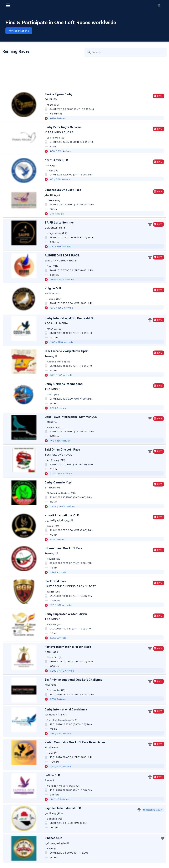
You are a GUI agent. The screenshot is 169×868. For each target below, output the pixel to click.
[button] (8, 5)
